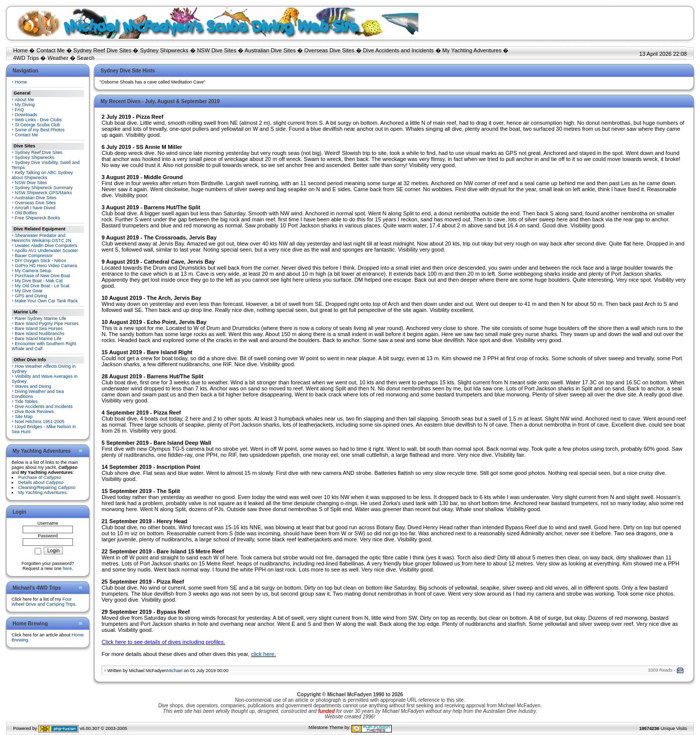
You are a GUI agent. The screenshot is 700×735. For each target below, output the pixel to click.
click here (262, 654)
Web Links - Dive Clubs (38, 120)
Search (86, 58)
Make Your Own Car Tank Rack (47, 301)
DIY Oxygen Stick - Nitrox (41, 261)
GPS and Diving (31, 296)
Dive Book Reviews (35, 412)
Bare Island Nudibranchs (40, 334)
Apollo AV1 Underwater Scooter (46, 251)
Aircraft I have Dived (35, 208)
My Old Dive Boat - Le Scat (42, 286)
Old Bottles (26, 213)
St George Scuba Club (38, 125)
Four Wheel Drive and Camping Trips (43, 602)
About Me (24, 100)
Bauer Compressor (34, 256)
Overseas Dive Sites (329, 50)
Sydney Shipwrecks (164, 50)
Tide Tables (26, 401)
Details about (41, 482)
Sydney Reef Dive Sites (103, 50)
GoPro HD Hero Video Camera (46, 266)
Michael (175, 671)
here (67, 568)
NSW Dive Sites (217, 50)
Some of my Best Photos (40, 130)
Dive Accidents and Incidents (399, 50)
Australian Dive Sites (270, 50)
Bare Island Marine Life (38, 339)
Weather (58, 58)
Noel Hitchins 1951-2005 (40, 422)
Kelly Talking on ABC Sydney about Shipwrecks (42, 175)
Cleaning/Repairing (47, 487)
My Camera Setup (33, 271)
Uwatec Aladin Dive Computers (46, 246)
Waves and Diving (33, 386)
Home (20, 50)
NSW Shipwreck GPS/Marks (44, 193)
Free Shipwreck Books (38, 218)
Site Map (24, 417)
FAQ (20, 110)
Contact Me (50, 50)
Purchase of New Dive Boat (43, 276)
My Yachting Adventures (472, 50)
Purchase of (40, 477)
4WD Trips (26, 58)
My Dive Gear (29, 291)
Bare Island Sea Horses (39, 329)
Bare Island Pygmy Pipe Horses (47, 323)
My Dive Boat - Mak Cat (39, 281)
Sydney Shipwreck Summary (44, 188)
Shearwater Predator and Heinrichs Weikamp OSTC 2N (41, 238)
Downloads (26, 115)
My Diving (25, 105)
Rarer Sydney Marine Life (41, 318)
